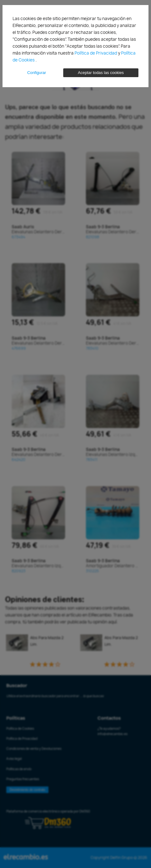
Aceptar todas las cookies (101, 73)
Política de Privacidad (96, 53)
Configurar (37, 73)
